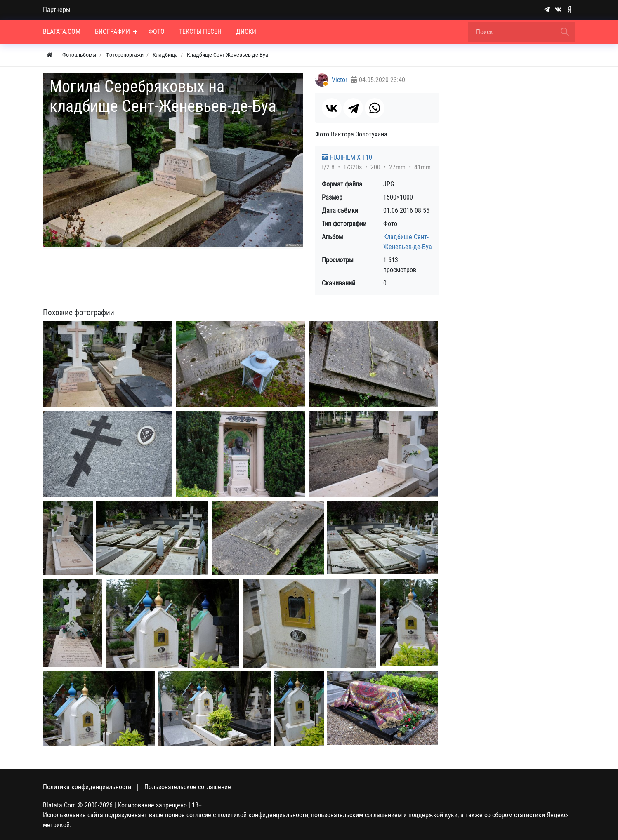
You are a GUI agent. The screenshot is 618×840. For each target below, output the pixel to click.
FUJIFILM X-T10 (347, 157)
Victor (340, 80)
